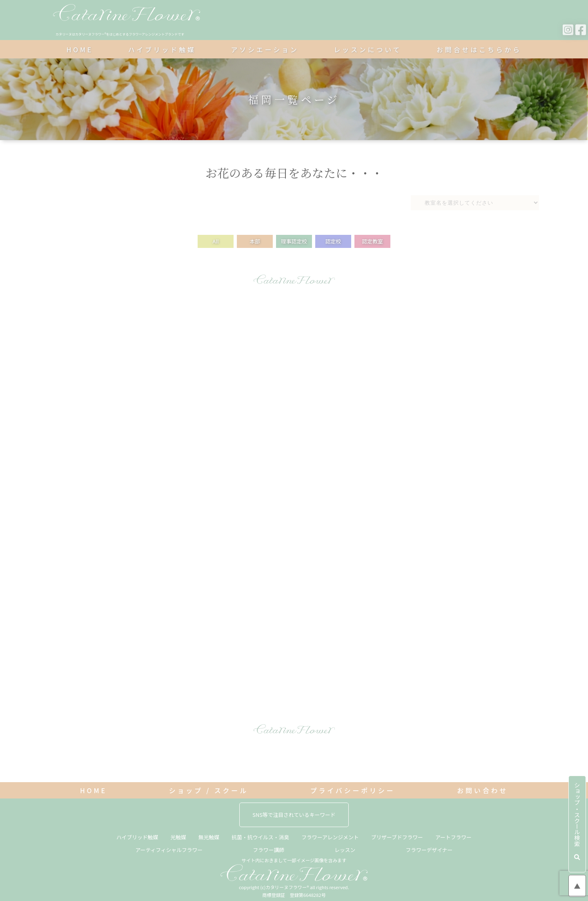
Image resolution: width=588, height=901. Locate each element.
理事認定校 (294, 241)
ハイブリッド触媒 (162, 49)
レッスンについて (367, 49)
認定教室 (372, 241)
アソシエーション (265, 49)
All (215, 241)
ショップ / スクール (209, 790)
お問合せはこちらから (479, 49)
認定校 (333, 241)
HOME (80, 49)
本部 (255, 241)
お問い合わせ (482, 790)
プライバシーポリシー (353, 790)
